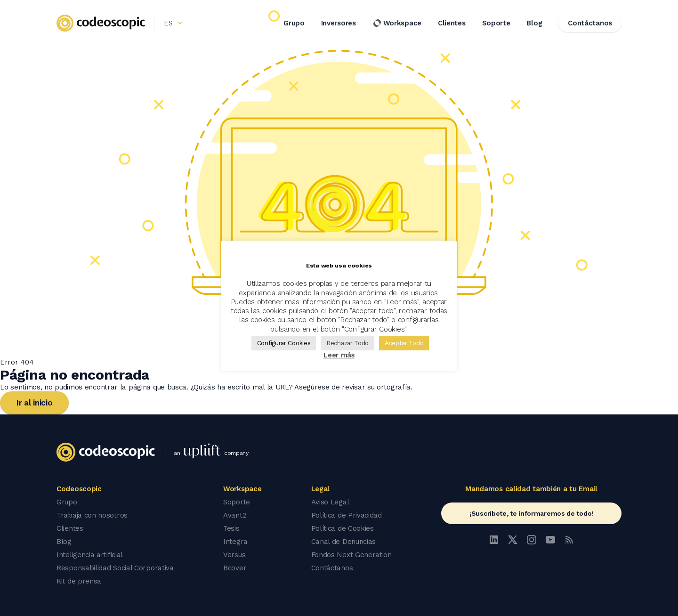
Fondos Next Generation (351, 555)
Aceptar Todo (404, 343)
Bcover (235, 568)
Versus (234, 555)
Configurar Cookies (284, 343)
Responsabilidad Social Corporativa (115, 568)
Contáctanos (332, 568)
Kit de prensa (79, 581)
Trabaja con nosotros (92, 515)
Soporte (496, 23)
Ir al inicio (34, 403)
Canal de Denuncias (344, 542)
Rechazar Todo (347, 343)
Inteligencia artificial (90, 555)
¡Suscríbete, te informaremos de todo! (531, 513)
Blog (534, 23)
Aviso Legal (330, 502)
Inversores (339, 23)
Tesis (231, 528)
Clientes (452, 23)
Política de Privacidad (347, 515)
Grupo (294, 23)
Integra (235, 542)
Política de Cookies (343, 528)
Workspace (397, 23)
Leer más (339, 355)
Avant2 (234, 515)
